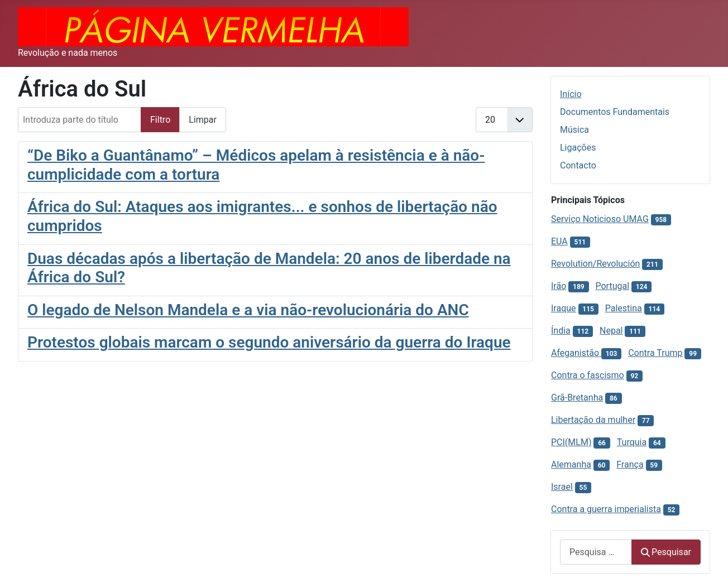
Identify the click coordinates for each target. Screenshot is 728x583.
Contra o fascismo (588, 375)
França (630, 464)
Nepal (611, 331)
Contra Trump (655, 353)
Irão (559, 286)
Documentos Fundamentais (615, 112)
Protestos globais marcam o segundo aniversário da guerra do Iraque (269, 342)
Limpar (203, 120)
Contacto (578, 165)
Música (574, 130)
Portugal (612, 286)
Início (571, 94)
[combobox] (596, 552)
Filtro (160, 120)
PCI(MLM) (571, 442)
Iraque (564, 308)
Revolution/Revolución (595, 264)
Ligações (578, 148)
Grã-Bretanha (577, 397)
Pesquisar (666, 552)
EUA (559, 241)
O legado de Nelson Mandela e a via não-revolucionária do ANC (248, 310)
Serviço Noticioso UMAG (600, 219)
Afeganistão (576, 353)
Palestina (624, 308)
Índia (561, 331)
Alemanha (571, 464)
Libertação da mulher (593, 420)
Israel (562, 487)
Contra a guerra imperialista (606, 509)
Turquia (632, 442)
